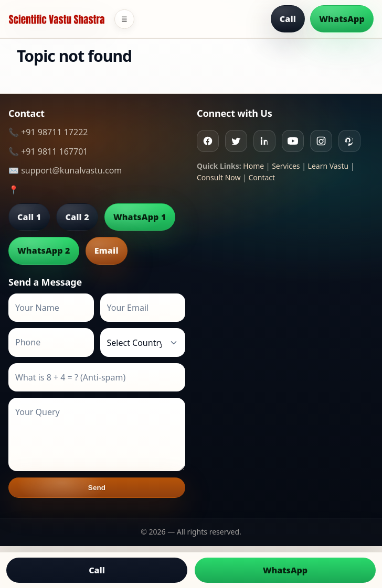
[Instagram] (321, 141)
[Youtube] (293, 141)
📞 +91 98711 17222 (48, 132)
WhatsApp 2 (44, 251)
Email (107, 251)
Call (288, 19)
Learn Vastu (328, 166)
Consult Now (219, 177)
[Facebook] (208, 141)
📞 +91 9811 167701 (48, 151)
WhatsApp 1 (140, 217)
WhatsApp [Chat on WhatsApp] (285, 570)
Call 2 (77, 217)
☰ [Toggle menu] (124, 19)
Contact (262, 177)
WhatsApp (342, 19)
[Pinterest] (349, 141)
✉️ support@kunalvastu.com (65, 170)
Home (253, 166)
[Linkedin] (264, 141)
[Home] (57, 19)
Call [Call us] (97, 570)
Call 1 (29, 217)
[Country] (143, 342)
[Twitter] (236, 141)
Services (286, 166)
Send (97, 488)
